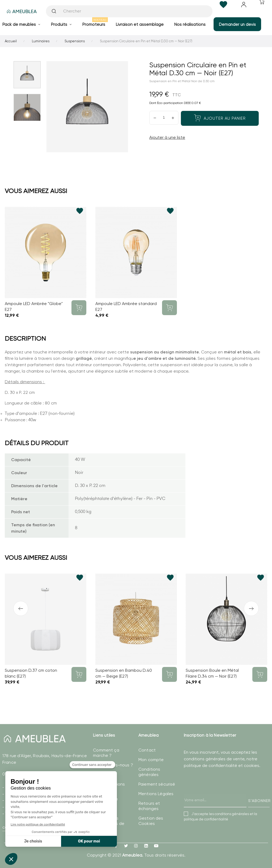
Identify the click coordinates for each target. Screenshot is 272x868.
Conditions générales (149, 772)
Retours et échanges (149, 806)
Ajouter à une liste (167, 137)
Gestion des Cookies (151, 821)
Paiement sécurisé (157, 784)
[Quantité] (164, 118)
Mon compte (151, 760)
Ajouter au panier (220, 118)
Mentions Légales (156, 794)
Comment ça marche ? (106, 753)
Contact (147, 750)
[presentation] (224, 793)
